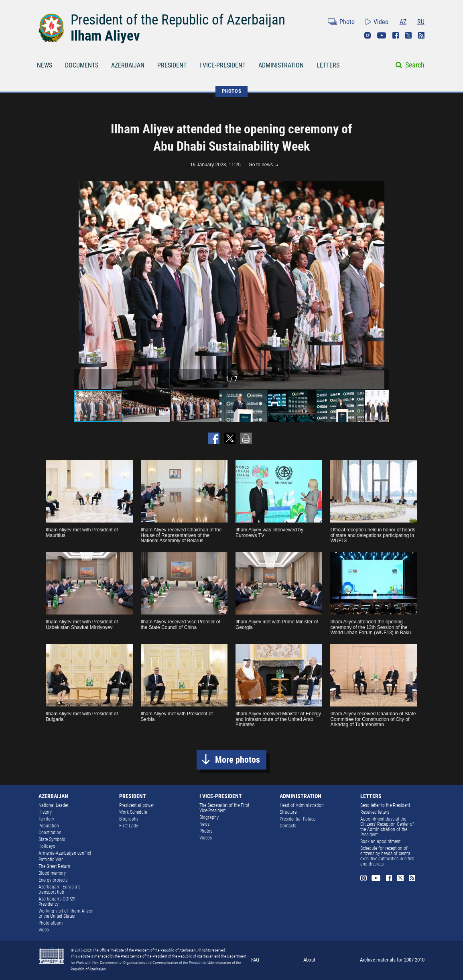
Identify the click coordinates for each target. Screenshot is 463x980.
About (309, 960)
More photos (238, 759)
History (45, 812)
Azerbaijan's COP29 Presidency (57, 901)
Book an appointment (380, 841)
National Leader (54, 805)
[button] (382, 285)
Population (49, 826)
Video (381, 22)
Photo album (51, 923)
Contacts (288, 826)
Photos (206, 831)
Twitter (408, 35)
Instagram (368, 35)
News (204, 824)
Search (415, 65)
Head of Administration (302, 805)
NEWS (45, 65)
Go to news (261, 165)
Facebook (396, 35)
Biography (129, 819)
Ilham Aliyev (105, 36)
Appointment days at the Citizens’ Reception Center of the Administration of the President (387, 827)
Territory (46, 819)
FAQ (255, 960)
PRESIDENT (172, 65)
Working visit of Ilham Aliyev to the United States (66, 914)
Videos (206, 838)
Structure (288, 812)
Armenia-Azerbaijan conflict (65, 853)
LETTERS (328, 65)
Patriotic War (51, 860)
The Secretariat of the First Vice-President (224, 808)
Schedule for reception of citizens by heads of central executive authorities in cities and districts (387, 856)
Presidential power (137, 805)
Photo (347, 22)
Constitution (50, 833)
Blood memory (52, 873)
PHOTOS (232, 91)
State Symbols (52, 839)
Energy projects (53, 880)
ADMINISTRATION (281, 65)
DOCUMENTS (82, 65)
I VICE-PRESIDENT (222, 65)
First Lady (129, 826)
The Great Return (54, 866)
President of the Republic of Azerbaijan (178, 20)
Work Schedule (133, 812)
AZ (403, 22)
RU (421, 22)
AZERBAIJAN (128, 65)
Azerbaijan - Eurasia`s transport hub (59, 889)
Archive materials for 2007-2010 (392, 960)
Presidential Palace (297, 819)
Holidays (47, 846)
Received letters (375, 812)
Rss (421, 35)
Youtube (382, 35)
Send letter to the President (385, 805)
